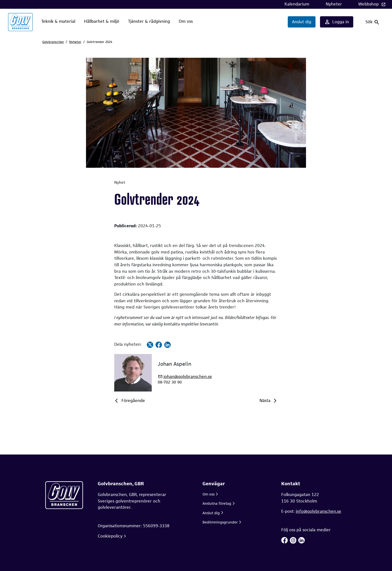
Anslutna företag (217, 503)
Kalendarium (297, 4)
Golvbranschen (53, 42)
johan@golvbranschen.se (188, 377)
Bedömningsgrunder (220, 522)
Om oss (186, 21)
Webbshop (369, 4)
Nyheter (334, 4)
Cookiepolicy (110, 536)
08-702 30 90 (170, 382)
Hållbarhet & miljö (102, 21)
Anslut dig (302, 22)
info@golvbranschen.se (318, 511)
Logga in (337, 22)
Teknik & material (58, 21)
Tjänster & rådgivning (149, 21)
